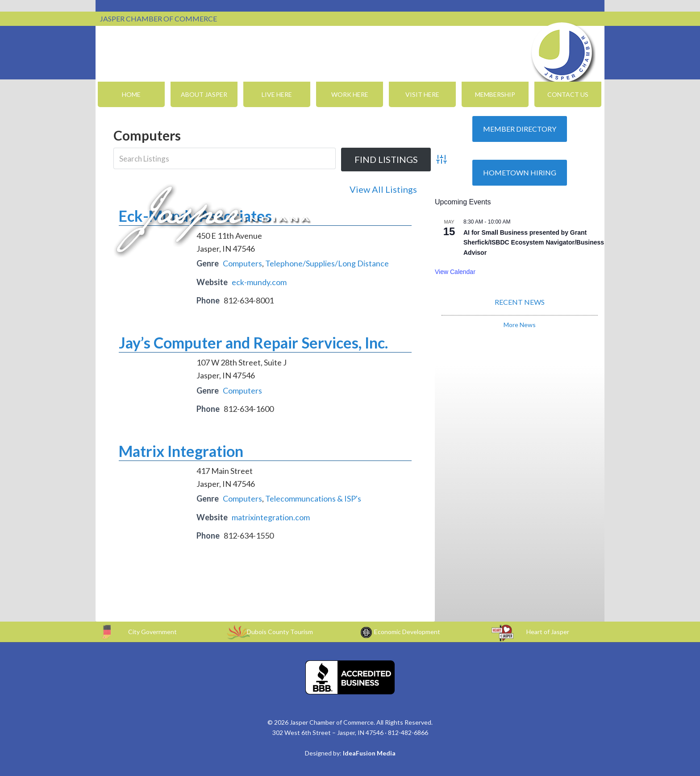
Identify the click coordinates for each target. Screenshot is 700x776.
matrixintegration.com (271, 517)
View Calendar (455, 272)
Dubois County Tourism (280, 632)
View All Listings (383, 189)
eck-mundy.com (259, 282)
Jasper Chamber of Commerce (562, 53)
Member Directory (520, 129)
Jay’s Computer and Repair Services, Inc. (253, 342)
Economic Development (407, 632)
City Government (152, 632)
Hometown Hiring (520, 172)
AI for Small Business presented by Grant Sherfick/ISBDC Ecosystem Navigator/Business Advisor (534, 243)
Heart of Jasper (548, 632)
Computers (242, 263)
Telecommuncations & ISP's (313, 498)
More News (520, 325)
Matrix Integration (181, 451)
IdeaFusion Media (369, 753)
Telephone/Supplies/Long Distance (327, 263)
